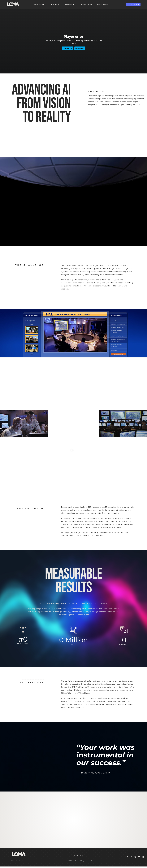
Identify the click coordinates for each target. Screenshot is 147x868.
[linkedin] (143, 857)
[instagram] (135, 857)
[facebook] (128, 857)
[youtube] (139, 857)
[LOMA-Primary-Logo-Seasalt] (13, 2)
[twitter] (132, 857)
